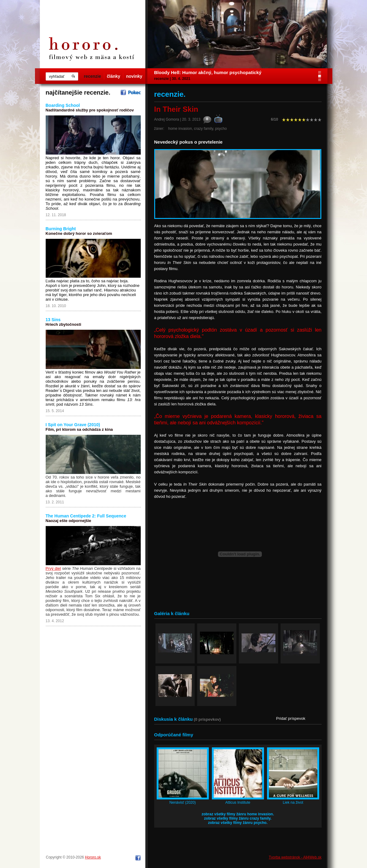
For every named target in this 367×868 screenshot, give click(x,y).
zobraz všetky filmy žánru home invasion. (238, 814)
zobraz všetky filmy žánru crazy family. (238, 818)
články (114, 76)
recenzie (93, 76)
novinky (134, 76)
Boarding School (63, 105)
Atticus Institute (238, 802)
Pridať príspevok (291, 718)
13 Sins (53, 320)
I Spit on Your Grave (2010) (73, 425)
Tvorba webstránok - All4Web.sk (295, 857)
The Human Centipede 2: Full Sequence (86, 516)
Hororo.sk (93, 857)
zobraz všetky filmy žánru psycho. (238, 823)
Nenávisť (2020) (183, 802)
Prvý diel (53, 568)
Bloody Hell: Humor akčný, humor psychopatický (208, 72)
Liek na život (293, 802)
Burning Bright (61, 229)
